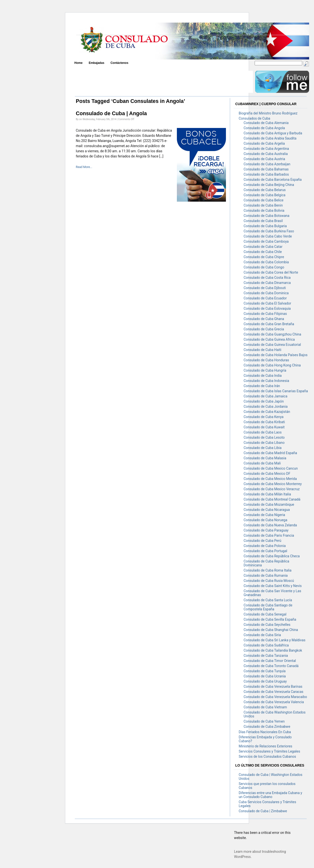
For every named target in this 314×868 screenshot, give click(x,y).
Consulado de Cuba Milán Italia (267, 494)
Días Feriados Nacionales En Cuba (265, 732)
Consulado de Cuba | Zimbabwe (263, 811)
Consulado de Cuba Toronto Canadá (271, 666)
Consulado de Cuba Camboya (266, 241)
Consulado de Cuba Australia (266, 154)
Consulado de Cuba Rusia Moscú (269, 581)
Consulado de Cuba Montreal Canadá (272, 499)
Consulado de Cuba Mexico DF (267, 474)
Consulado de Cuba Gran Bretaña (269, 324)
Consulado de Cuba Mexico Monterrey (273, 484)
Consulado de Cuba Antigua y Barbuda (273, 133)
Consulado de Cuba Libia (263, 448)
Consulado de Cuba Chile (263, 252)
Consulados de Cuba (254, 118)
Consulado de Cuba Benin (263, 205)
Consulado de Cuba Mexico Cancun (271, 468)
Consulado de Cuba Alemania (266, 123)
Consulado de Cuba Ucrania (265, 676)
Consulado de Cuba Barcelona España (273, 180)
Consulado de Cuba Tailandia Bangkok (273, 650)
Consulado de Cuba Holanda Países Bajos (276, 355)
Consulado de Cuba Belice (263, 200)
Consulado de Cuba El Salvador (267, 303)
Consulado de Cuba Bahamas (266, 169)
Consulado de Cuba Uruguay (265, 681)
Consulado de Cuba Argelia (264, 143)
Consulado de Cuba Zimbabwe (267, 727)
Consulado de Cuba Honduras (266, 360)
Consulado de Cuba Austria (264, 159)
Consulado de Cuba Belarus (265, 190)
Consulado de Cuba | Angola (111, 113)
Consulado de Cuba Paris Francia (269, 535)
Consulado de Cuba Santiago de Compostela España (268, 607)
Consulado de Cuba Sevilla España (270, 619)
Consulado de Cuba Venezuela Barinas (273, 686)
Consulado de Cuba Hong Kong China (272, 365)
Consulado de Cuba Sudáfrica (266, 645)
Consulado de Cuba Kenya (264, 417)
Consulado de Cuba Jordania (266, 406)
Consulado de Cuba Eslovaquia (267, 308)
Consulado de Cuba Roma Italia (268, 570)
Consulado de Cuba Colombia (266, 262)
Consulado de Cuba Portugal (265, 551)
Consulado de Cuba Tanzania (266, 656)
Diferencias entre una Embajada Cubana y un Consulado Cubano (270, 795)
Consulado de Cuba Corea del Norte (271, 272)
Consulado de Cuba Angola (264, 128)
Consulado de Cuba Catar (263, 247)
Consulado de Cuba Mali (262, 463)
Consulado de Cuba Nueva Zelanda (270, 525)
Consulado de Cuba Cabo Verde (268, 236)
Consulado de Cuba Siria (262, 635)
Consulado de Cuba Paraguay (266, 530)
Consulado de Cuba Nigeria (264, 515)
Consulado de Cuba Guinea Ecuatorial (272, 345)
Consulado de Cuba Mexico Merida (270, 479)
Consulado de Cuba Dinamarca (267, 283)
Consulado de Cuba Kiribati (264, 422)
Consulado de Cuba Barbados (266, 174)
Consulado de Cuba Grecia (264, 329)
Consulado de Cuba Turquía (265, 671)
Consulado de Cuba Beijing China (269, 185)
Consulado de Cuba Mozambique (269, 504)
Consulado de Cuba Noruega (265, 520)
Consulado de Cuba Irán (262, 386)
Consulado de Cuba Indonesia (266, 381)
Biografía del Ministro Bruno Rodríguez (268, 113)
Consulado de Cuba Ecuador (265, 298)
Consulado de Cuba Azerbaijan (267, 164)
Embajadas (97, 63)
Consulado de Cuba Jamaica (265, 396)
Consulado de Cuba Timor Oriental (270, 661)
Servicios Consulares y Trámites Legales (269, 751)
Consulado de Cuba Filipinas (265, 314)
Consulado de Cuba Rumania (266, 575)
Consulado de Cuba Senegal (265, 614)
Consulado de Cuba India (263, 376)
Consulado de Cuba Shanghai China (271, 630)
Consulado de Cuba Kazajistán (267, 412)
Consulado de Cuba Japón (264, 401)
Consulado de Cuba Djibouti (265, 288)
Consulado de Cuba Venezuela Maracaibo (275, 697)
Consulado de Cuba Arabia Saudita (270, 138)
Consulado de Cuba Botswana (267, 216)
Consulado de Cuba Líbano (264, 443)
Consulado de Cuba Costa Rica (267, 278)
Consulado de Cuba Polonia (265, 546)
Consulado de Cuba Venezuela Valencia (274, 702)
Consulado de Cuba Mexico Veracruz (272, 489)
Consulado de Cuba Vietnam (265, 707)
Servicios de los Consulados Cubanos (267, 756)
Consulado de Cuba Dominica (266, 293)
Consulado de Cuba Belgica (264, 195)
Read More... (84, 167)
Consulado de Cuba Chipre (264, 257)
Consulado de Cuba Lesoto (264, 437)
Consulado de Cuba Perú (262, 541)
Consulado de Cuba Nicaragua (267, 510)
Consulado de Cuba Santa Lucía (268, 600)
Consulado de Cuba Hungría (265, 370)
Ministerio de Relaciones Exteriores (265, 746)
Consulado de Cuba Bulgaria (265, 226)
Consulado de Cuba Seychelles (267, 625)
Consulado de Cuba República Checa (272, 556)
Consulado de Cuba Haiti (262, 350)
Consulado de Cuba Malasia (265, 458)
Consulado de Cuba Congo (264, 267)
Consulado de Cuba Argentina (266, 149)
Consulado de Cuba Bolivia (264, 210)
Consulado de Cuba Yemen (264, 721)
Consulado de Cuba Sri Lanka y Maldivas (275, 640)
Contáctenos (119, 63)
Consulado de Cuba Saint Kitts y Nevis (273, 586)
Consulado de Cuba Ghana (264, 319)
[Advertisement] (164, 82)
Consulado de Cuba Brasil (263, 221)
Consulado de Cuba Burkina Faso (269, 231)
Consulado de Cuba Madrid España (270, 453)
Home (78, 63)
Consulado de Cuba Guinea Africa (269, 339)
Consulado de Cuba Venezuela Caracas (273, 692)
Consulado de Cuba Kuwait (264, 427)
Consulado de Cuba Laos (263, 432)
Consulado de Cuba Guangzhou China (272, 334)
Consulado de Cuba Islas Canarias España (276, 391)
